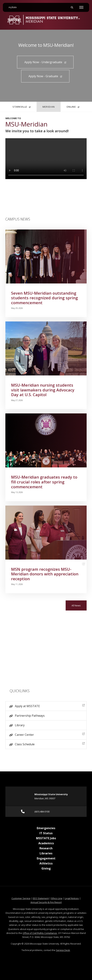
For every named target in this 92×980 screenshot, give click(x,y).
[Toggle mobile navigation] (81, 7)
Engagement (46, 858)
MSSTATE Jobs (46, 838)
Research (46, 848)
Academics (46, 843)
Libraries (46, 853)
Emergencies (46, 828)
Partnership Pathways (30, 716)
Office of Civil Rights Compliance (40, 933)
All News (76, 605)
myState (14, 6)
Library (20, 725)
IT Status (46, 833)
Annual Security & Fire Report (46, 902)
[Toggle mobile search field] (72, 7)
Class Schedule (50, 744)
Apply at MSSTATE (50, 706)
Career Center (50, 734)
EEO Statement (41, 898)
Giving (46, 868)
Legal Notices (72, 898)
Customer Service (21, 898)
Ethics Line (57, 898)
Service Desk (63, 950)
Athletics (46, 863)
